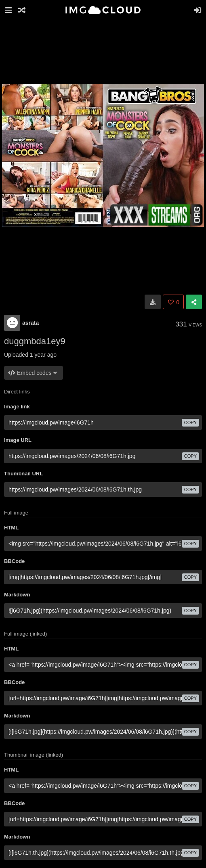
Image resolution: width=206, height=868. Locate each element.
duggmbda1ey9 (35, 341)
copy (190, 422)
